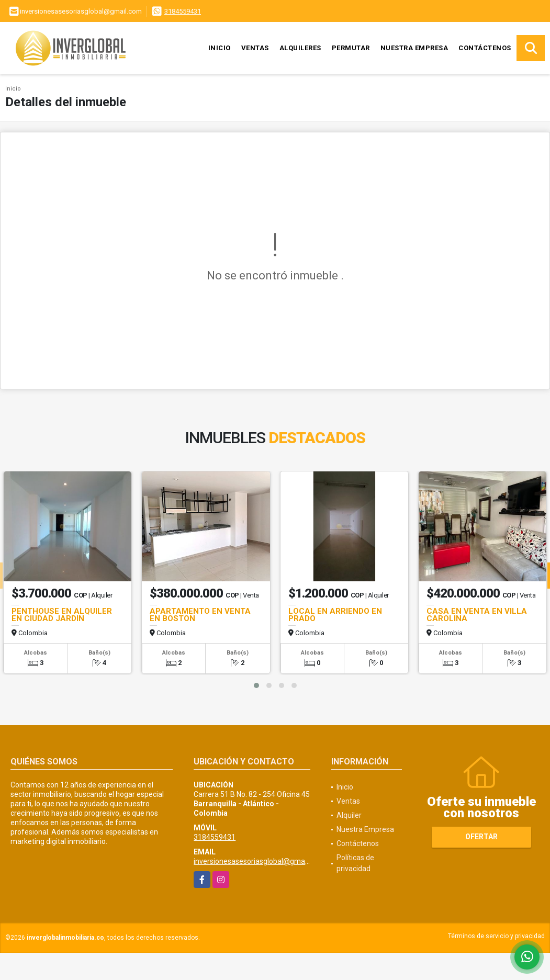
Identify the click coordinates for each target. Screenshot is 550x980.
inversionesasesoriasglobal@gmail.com (259, 861)
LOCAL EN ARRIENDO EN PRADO (335, 615)
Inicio (220, 48)
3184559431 (183, 11)
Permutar (351, 48)
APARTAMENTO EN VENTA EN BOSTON (200, 615)
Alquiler (349, 815)
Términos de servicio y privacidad (496, 936)
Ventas (255, 48)
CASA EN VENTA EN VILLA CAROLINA (477, 615)
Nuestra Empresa (414, 48)
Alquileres (300, 48)
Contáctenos (485, 48)
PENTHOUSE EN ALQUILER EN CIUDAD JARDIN (62, 615)
